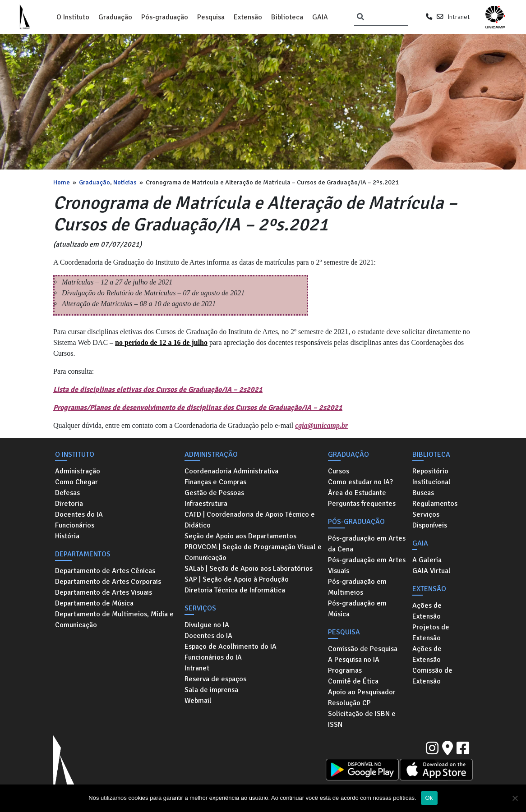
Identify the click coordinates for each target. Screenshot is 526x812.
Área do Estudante (357, 493)
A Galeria (427, 560)
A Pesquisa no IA (354, 660)
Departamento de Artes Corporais (108, 582)
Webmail (198, 701)
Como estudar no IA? (360, 482)
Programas (345, 670)
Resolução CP (349, 703)
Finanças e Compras (215, 482)
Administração (78, 471)
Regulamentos (435, 504)
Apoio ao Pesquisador (362, 692)
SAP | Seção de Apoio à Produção (237, 579)
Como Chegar (76, 482)
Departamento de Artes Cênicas (105, 571)
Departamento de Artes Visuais (104, 592)
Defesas (67, 493)
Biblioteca (287, 17)
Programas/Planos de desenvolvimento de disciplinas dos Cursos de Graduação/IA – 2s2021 (198, 408)
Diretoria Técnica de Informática (235, 590)
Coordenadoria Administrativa (231, 471)
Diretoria (69, 504)
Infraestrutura (206, 504)
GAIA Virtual (431, 571)
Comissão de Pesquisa (363, 649)
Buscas (423, 493)
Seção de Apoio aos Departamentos (240, 536)
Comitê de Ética (353, 681)
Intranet (459, 17)
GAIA (320, 17)
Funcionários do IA (213, 657)
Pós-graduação (165, 17)
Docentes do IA (79, 514)
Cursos (339, 471)
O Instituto (73, 17)
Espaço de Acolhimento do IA (231, 647)
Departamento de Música (94, 603)
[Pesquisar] (360, 17)
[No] (515, 798)
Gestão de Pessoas (214, 493)
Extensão (248, 17)
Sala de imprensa (211, 690)
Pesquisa (211, 17)
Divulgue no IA (207, 625)
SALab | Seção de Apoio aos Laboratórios (249, 569)
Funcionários (75, 525)
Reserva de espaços (215, 679)
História (67, 536)
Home (62, 182)
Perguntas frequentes (362, 504)
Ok (429, 798)
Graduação (115, 17)
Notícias (125, 182)
